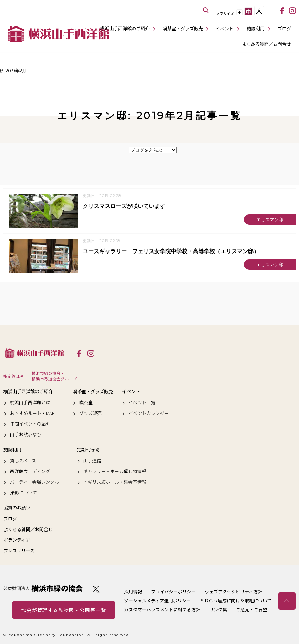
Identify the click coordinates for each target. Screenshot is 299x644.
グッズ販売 (90, 413)
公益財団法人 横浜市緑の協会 (43, 589)
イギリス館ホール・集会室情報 (115, 482)
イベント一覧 (142, 402)
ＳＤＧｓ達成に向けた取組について (236, 601)
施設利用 (256, 28)
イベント (225, 28)
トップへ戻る (287, 601)
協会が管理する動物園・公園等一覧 (64, 610)
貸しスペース (23, 461)
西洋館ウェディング (30, 471)
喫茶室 (86, 402)
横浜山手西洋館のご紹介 (125, 28)
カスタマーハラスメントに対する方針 (162, 610)
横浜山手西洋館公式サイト (59, 34)
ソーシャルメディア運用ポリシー (157, 601)
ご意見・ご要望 (252, 610)
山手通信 (92, 461)
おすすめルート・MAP (32, 413)
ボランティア (17, 540)
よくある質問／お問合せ (266, 44)
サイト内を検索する (206, 10)
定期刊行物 (88, 450)
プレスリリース (19, 551)
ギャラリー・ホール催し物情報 (115, 471)
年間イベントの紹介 (30, 424)
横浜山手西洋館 (34, 353)
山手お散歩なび (26, 435)
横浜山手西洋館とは (30, 402)
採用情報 (133, 592)
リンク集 (218, 610)
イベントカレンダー (149, 413)
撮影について (23, 493)
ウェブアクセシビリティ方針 (233, 592)
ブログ (284, 28)
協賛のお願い (17, 508)
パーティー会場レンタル (34, 482)
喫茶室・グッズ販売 (183, 28)
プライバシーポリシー (173, 592)
